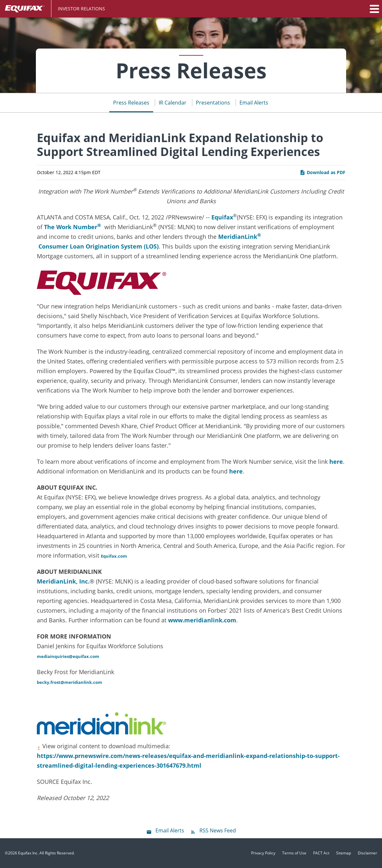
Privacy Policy (263, 853)
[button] (374, 9)
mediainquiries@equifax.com (68, 656)
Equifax (222, 217)
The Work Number (73, 227)
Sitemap (344, 853)
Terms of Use (294, 853)
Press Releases (131, 103)
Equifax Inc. (28, 853)
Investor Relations (81, 9)
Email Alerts (254, 103)
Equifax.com (114, 556)
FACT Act (321, 853)
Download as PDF (323, 172)
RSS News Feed (218, 830)
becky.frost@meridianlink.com (69, 682)
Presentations (213, 103)
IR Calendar (173, 103)
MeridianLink (238, 237)
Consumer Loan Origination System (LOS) (98, 246)
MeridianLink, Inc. (63, 581)
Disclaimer (367, 853)
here (336, 462)
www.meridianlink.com (202, 620)
